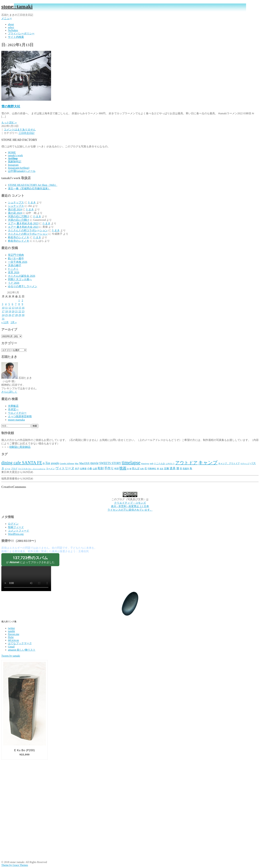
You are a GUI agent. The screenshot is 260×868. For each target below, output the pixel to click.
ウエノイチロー (17, 413)
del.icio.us (13, 640)
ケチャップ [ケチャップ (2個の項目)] (245, 464)
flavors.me (14, 634)
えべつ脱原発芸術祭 (20, 416)
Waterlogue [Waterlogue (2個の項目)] (145, 464)
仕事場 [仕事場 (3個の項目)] (83, 469)
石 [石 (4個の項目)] (146, 468)
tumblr (12, 631)
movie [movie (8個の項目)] (95, 463)
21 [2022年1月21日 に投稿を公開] (16, 311)
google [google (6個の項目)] (55, 463)
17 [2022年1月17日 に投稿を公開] (3, 311)
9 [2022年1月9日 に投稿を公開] (22, 304)
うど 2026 (14, 283)
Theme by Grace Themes (15, 865)
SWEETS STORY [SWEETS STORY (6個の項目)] (110, 463)
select (11, 27)
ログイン (13, 524)
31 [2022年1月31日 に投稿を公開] (3, 319)
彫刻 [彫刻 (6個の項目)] (101, 468)
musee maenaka (16, 420)
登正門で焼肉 (16, 255)
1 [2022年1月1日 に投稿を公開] (19, 300)
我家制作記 (15, 162)
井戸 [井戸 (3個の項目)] (77, 469)
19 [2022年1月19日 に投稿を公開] (10, 311)
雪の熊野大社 (11, 106)
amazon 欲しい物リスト (22, 650)
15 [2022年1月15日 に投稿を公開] (20, 308)
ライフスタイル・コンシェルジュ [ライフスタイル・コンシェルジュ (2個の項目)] (32, 469)
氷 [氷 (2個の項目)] (128, 469)
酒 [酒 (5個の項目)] (178, 468)
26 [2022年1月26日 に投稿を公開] (10, 315)
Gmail (11, 647)
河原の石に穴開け (19, 216)
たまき (32, 202)
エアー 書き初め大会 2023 (23, 223)
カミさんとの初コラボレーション (28, 230)
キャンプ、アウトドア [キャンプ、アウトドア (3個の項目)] (229, 463)
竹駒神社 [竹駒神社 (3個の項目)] (152, 469)
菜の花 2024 (15, 209)
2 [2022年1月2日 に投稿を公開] (22, 300)
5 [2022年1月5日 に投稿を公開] (9, 304)
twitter (11, 628)
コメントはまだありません (20, 129)
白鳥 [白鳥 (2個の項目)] (142, 469)
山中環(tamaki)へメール (22, 171)
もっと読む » (9, 123)
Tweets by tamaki (11, 656)
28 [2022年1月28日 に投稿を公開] (16, 315)
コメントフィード (19, 531)
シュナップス (16, 202)
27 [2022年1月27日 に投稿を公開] (13, 315)
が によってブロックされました (30, 560)
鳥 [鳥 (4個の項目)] (191, 468)
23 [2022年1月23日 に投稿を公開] (23, 311)
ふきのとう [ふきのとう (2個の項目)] (170, 464)
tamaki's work (15, 155)
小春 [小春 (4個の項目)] (90, 468)
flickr (11, 637)
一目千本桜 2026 (18, 262)
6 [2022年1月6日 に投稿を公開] (12, 304)
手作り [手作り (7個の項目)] (109, 468)
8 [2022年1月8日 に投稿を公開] (19, 304)
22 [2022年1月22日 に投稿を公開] (20, 311)
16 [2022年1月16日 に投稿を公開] (23, 308)
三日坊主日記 (27, 133)
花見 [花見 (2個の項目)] (162, 469)
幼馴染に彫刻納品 (20, 447)
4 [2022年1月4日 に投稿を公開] (6, 304)
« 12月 (5, 322)
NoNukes (13, 30)
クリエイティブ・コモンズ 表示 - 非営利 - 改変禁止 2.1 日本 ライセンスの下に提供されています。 (130, 506)
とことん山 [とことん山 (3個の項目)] (159, 463)
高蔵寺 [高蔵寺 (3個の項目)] (186, 469)
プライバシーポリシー (21, 33)
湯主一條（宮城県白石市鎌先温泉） (29, 188)
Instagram (13, 165)
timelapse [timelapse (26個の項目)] (131, 462)
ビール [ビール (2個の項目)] (8, 469)
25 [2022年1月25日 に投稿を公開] (6, 315)
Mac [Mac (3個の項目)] (77, 463)
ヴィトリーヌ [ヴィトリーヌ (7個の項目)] (65, 468)
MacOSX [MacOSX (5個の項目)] (84, 463)
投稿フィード (16, 527)
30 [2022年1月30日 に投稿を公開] (23, 315)
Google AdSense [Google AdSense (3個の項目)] (67, 463)
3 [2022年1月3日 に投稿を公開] (2, 304)
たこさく (13, 269)
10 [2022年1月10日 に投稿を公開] (3, 308)
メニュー (7, 18)
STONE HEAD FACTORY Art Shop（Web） (33, 185)
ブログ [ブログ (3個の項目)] (14, 469)
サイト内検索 (16, 37)
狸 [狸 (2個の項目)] (130, 469)
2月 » (14, 322)
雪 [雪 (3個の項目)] (181, 469)
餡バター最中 (16, 258)
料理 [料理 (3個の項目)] (117, 469)
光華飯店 (13, 406)
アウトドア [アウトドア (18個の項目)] (186, 463)
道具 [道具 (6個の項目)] (173, 468)
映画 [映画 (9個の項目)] (123, 468)
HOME (12, 152)
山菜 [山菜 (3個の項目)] (95, 469)
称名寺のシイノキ (19, 237)
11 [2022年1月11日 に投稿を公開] (6, 308)
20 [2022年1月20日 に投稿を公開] (13, 311)
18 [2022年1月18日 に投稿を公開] (6, 311)
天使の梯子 (15, 265)
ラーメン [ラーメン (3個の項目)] (50, 469)
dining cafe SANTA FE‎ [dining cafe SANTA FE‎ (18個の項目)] (22, 463)
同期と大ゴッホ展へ (20, 279)
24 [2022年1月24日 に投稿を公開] (3, 315)
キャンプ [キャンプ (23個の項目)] (208, 463)
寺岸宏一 (13, 409)
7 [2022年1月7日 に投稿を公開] (16, 304)
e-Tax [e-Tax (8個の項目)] (47, 463)
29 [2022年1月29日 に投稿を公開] (20, 315)
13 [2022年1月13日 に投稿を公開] (13, 308)
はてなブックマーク (20, 643)
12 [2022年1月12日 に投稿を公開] (10, 308)
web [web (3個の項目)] (152, 463)
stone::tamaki (17, 6)
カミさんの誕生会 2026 (22, 276)
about (11, 24)
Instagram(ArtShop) (19, 168)
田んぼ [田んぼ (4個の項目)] (136, 468)
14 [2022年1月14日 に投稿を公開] (16, 308)
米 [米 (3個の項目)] (158, 469)
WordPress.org (16, 534)
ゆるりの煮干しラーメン (23, 286)
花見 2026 (14, 272)
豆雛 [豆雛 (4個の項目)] (166, 468)
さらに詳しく (9, 392)
